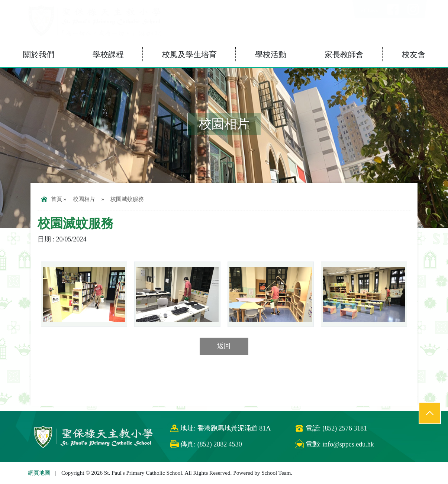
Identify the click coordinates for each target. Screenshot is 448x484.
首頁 (51, 199)
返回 (224, 346)
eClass (369, 10)
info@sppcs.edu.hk (348, 444)
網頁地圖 (39, 473)
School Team (276, 473)
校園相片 (84, 199)
